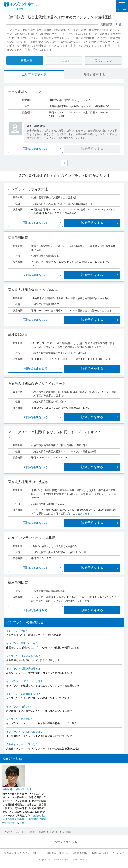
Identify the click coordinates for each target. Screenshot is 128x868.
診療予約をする (92, 223)
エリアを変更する (34, 75)
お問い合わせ (99, 853)
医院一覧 (27, 61)
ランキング (105, 61)
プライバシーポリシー (29, 853)
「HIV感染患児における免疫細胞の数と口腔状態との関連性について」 (24, 819)
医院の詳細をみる (35, 149)
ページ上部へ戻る (66, 842)
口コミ (66, 61)
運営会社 (9, 853)
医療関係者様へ (80, 853)
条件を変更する (94, 75)
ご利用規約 (50, 853)
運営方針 (64, 853)
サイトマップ (116, 853)
